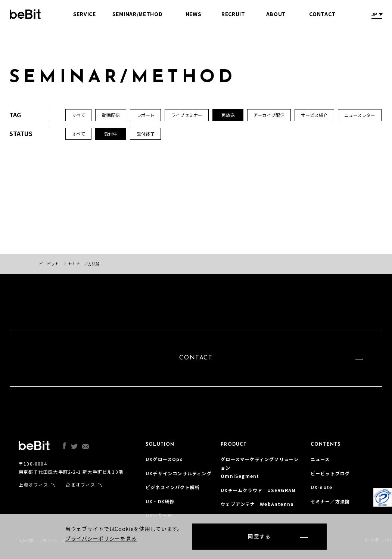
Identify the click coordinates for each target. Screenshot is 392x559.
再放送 (228, 115)
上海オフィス (33, 485)
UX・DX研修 (160, 501)
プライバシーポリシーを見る (101, 538)
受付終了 (146, 134)
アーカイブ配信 (269, 115)
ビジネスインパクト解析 (173, 487)
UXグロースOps (164, 459)
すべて (79, 134)
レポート (146, 115)
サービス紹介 (314, 115)
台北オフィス (80, 485)
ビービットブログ (330, 473)
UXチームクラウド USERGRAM (258, 490)
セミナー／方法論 (330, 501)
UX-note (321, 487)
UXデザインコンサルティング (179, 473)
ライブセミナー (187, 115)
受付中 (111, 134)
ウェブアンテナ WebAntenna (257, 504)
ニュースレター (360, 115)
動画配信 (111, 115)
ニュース (320, 459)
